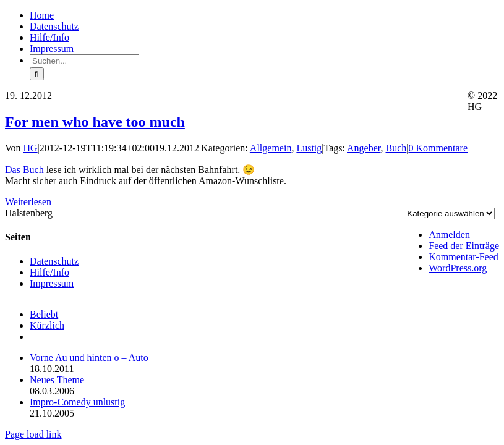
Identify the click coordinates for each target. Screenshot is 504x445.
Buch (396, 148)
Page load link (33, 434)
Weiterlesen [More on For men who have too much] (28, 202)
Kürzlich (47, 325)
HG (31, 148)
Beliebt (44, 314)
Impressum (52, 283)
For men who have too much (95, 122)
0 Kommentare (438, 148)
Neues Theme (57, 380)
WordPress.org (458, 268)
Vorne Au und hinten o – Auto (89, 358)
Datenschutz (54, 261)
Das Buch (24, 170)
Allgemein (271, 148)
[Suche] (37, 74)
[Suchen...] (84, 61)
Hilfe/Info (49, 272)
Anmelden (449, 235)
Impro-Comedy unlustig (77, 402)
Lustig (309, 148)
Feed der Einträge (464, 246)
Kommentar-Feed (463, 257)
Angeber (364, 148)
